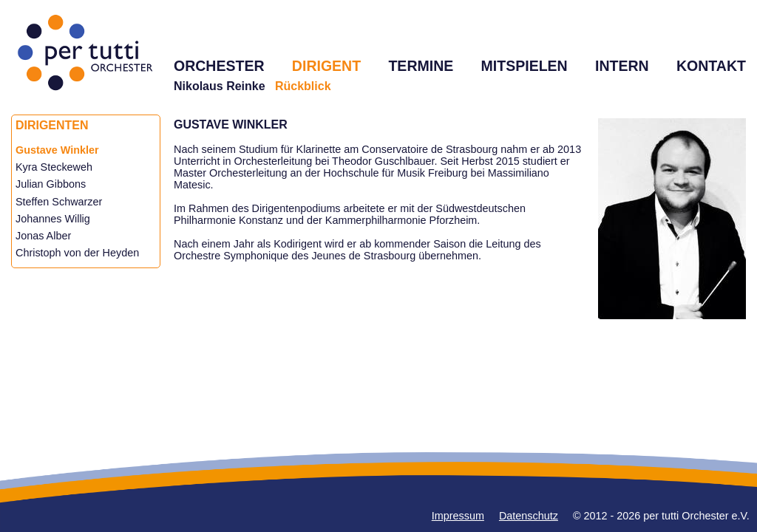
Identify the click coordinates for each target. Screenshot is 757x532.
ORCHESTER (219, 66)
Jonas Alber (43, 236)
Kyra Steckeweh (54, 167)
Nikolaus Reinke (220, 86)
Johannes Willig (53, 219)
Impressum (458, 516)
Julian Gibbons (51, 184)
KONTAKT (711, 66)
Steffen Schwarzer (59, 202)
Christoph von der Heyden (77, 253)
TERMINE (421, 66)
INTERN (622, 66)
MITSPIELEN (525, 66)
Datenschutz (529, 516)
